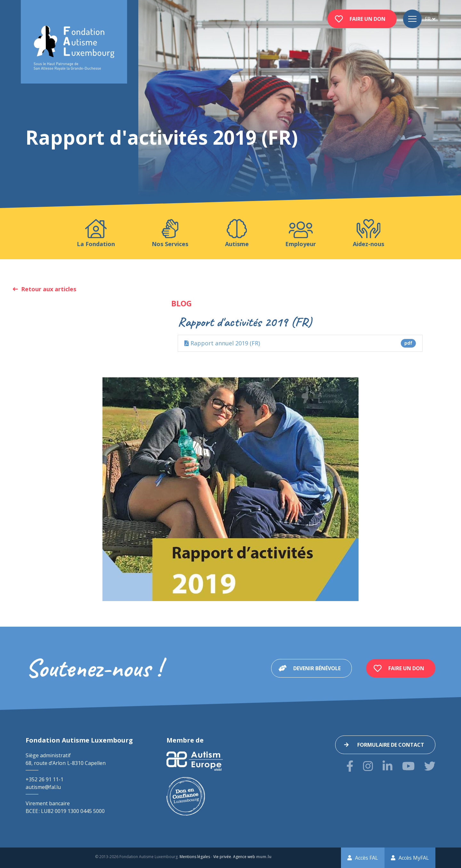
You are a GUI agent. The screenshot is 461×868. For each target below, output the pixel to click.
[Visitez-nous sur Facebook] (350, 766)
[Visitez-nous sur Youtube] (408, 766)
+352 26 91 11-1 (44, 779)
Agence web (244, 857)
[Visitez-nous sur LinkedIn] (388, 766)
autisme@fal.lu (43, 787)
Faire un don (368, 19)
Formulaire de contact (391, 745)
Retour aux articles (49, 289)
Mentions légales (195, 857)
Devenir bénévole (317, 668)
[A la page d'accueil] (74, 48)
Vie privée (222, 857)
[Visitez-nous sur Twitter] (430, 766)
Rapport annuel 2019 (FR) (300, 343)
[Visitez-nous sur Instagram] (368, 766)
